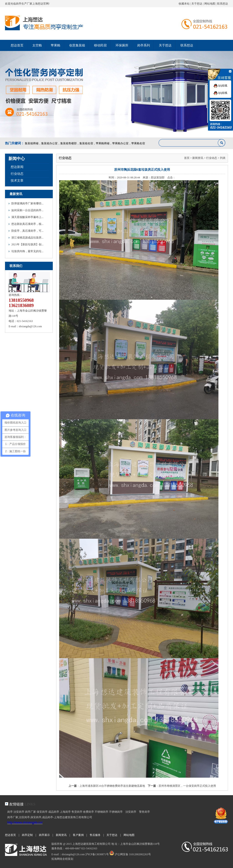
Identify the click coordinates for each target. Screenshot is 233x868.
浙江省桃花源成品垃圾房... (27, 238)
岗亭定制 (27, 835)
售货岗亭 (77, 812)
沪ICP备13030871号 (97, 854)
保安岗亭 (42, 812)
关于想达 (197, 4)
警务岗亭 (144, 812)
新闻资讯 (198, 158)
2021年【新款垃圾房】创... (27, 244)
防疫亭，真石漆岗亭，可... (27, 231)
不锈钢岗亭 (101, 812)
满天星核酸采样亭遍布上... (27, 217)
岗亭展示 (44, 835)
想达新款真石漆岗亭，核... (27, 224)
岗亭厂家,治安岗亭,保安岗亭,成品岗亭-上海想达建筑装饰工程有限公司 (50, 817)
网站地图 (210, 4)
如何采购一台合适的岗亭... (27, 210)
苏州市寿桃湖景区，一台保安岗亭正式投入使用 (187, 786)
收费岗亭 (89, 812)
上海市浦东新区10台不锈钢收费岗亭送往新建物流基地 (112, 786)
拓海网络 (57, 859)
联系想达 (223, 4)
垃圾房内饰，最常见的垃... (27, 251)
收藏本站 (184, 4)
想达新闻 (17, 167)
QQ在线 (220, 86)
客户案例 (78, 835)
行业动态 (17, 174)
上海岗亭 (65, 812)
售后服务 (95, 835)
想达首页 (17, 45)
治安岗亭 (19, 812)
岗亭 (10, 812)
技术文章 (17, 181)
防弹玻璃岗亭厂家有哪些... (27, 203)
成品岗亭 (54, 812)
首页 (187, 158)
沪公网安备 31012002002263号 (130, 854)
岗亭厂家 (30, 812)
